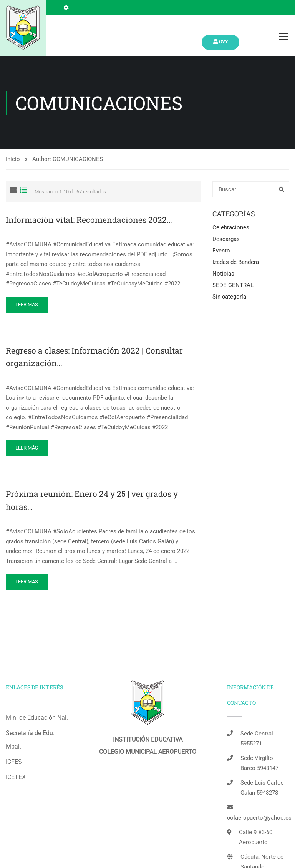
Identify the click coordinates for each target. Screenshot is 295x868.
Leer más (27, 305)
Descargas (226, 239)
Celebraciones (231, 227)
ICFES (14, 762)
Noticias (223, 274)
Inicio (13, 159)
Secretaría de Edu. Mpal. (30, 740)
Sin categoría (229, 297)
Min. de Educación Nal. (37, 718)
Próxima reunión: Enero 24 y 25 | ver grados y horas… (92, 500)
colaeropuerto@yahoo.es (259, 818)
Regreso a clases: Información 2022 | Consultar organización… (94, 357)
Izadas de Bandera (236, 262)
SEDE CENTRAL (233, 285)
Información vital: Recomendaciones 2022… (89, 220)
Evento (221, 251)
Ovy (220, 42)
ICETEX (16, 777)
